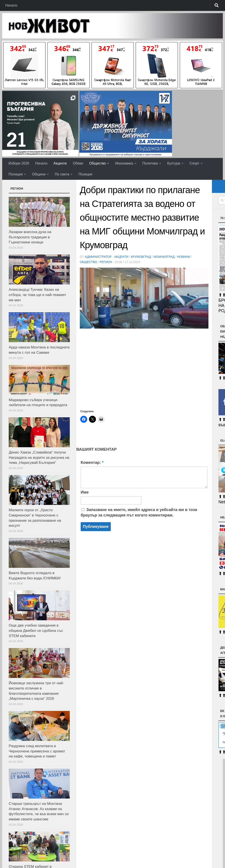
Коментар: (92, 463)
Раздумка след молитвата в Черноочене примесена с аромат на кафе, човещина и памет (37, 751)
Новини (185, 257)
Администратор (98, 257)
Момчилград (165, 257)
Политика (150, 163)
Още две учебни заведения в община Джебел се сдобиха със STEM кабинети (36, 631)
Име (85, 492)
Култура (174, 163)
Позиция (85, 174)
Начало (11, 5)
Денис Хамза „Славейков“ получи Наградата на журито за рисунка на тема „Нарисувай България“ (39, 457)
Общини (39, 174)
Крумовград (142, 257)
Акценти (60, 163)
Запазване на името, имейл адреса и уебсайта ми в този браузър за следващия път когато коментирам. (139, 512)
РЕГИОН (106, 262)
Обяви (78, 163)
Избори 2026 (19, 163)
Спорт (194, 163)
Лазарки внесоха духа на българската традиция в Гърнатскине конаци (30, 237)
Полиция (16, 174)
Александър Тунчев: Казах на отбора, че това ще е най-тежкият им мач (37, 295)
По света (62, 174)
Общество (97, 163)
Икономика (124, 163)
